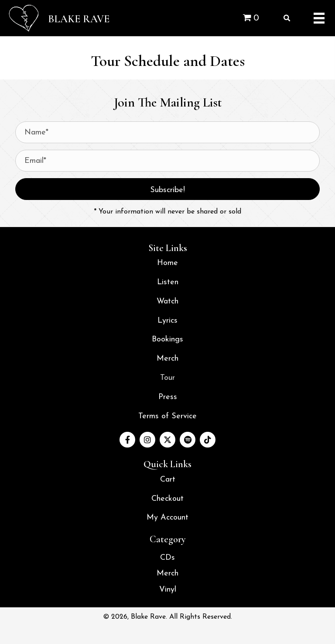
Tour (167, 378)
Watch (167, 301)
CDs (167, 558)
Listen (168, 282)
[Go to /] (72, 18)
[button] (167, 189)
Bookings (167, 339)
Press (168, 397)
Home (167, 263)
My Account (167, 518)
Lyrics (167, 321)
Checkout (167, 499)
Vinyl (168, 590)
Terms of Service (167, 416)
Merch (167, 359)
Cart (168, 480)
